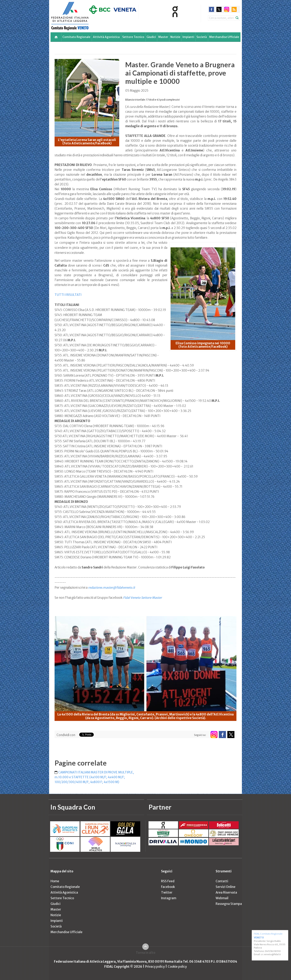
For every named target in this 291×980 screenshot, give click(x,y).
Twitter (167, 892)
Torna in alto (146, 953)
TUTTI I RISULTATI (68, 295)
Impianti (188, 37)
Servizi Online (226, 887)
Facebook (168, 887)
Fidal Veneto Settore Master (142, 598)
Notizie (175, 37)
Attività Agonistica (106, 37)
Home (55, 881)
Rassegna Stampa (229, 904)
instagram (227, 9)
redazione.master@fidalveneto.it (112, 588)
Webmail (222, 898)
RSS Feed (168, 881)
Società (202, 37)
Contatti (222, 881)
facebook (211, 9)
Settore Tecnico (133, 37)
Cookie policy (177, 967)
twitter (219, 9)
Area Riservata (226, 892)
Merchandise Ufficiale (224, 37)
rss (234, 9)
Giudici (151, 37)
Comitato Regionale (76, 37)
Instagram (169, 898)
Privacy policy (155, 967)
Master (163, 37)
